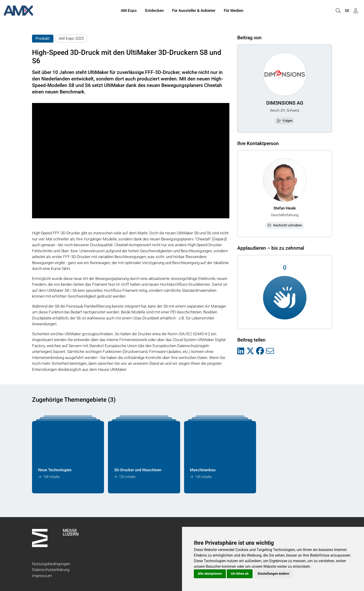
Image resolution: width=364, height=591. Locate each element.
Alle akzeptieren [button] (210, 574)
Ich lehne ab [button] (240, 574)
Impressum (42, 576)
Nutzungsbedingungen (51, 564)
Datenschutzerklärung (51, 570)
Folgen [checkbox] (285, 121)
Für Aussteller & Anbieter (194, 11)
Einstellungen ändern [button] (273, 574)
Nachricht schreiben (285, 225)
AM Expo (129, 11)
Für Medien (234, 11)
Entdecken (154, 11)
